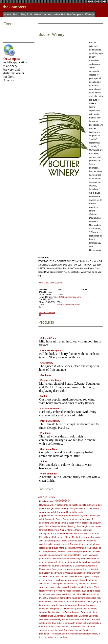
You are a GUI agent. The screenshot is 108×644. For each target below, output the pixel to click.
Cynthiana (46, 375)
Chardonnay (47, 363)
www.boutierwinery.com (69, 305)
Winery (89, 14)
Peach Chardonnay (50, 421)
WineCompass (43, 14)
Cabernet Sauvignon (51, 350)
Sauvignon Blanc (49, 449)
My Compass (75, 14)
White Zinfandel (49, 474)
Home (90, 1)
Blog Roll (26, 14)
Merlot (44, 396)
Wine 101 (59, 14)
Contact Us (100, 1)
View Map (43, 283)
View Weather (56, 283)
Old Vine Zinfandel (50, 408)
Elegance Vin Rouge (51, 380)
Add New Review (47, 497)
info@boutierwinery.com (69, 297)
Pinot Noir (46, 433)
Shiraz (44, 461)
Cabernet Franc (48, 338)
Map (16, 14)
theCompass (12, 59)
